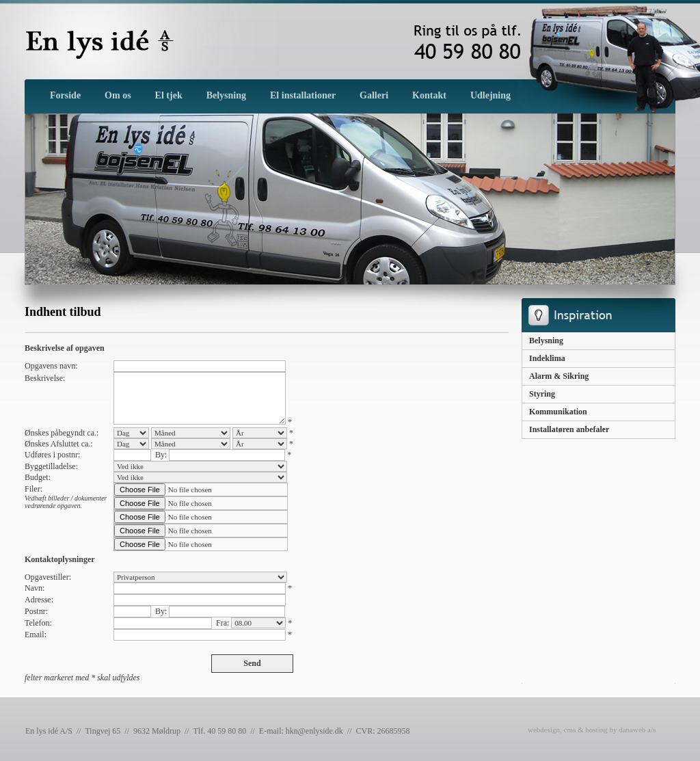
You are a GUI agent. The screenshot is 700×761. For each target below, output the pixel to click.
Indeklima (547, 358)
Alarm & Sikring (559, 376)
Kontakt (429, 95)
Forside (65, 95)
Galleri (374, 95)
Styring (542, 394)
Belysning (546, 341)
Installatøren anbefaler (569, 429)
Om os (118, 95)
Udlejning (490, 95)
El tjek (169, 95)
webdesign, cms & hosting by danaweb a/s (592, 730)
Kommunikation (558, 412)
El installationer (303, 95)
